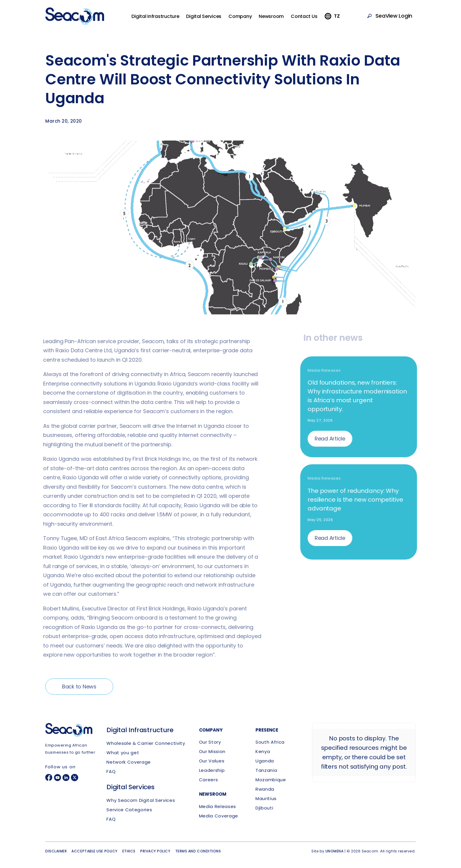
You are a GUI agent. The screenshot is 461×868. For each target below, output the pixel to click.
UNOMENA (335, 851)
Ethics (129, 851)
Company (240, 16)
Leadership (212, 770)
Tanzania (266, 770)
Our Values (212, 761)
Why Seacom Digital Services (141, 800)
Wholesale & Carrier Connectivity (146, 743)
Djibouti (264, 808)
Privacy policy (155, 851)
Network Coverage (129, 762)
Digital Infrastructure (155, 16)
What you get (123, 753)
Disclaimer (56, 851)
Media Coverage (219, 816)
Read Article (333, 439)
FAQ (111, 771)
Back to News (79, 689)
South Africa (270, 742)
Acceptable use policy (94, 851)
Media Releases (218, 806)
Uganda (265, 761)
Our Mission (212, 751)
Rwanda (265, 789)
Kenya (263, 751)
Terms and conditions (198, 851)
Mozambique (271, 780)
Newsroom (271, 16)
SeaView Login (394, 16)
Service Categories (129, 810)
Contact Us (304, 16)
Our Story (210, 742)
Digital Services (204, 16)
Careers (209, 780)
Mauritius (266, 798)
